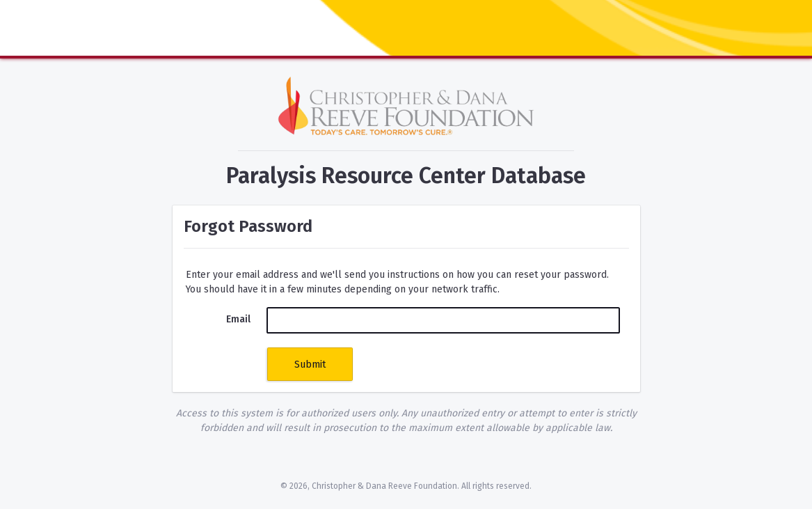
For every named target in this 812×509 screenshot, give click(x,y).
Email (238, 319)
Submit (310, 365)
